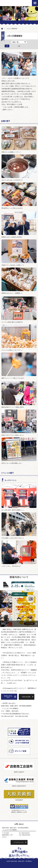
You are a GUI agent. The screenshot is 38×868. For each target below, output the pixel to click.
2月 (7, 46)
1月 (19, 46)
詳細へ (19, 624)
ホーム (2, 28)
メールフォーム (19, 842)
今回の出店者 (26, 697)
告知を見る (8, 697)
